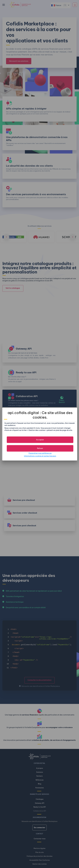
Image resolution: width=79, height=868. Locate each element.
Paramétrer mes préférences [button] (40, 453)
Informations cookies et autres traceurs (40, 456)
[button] (40, 440)
